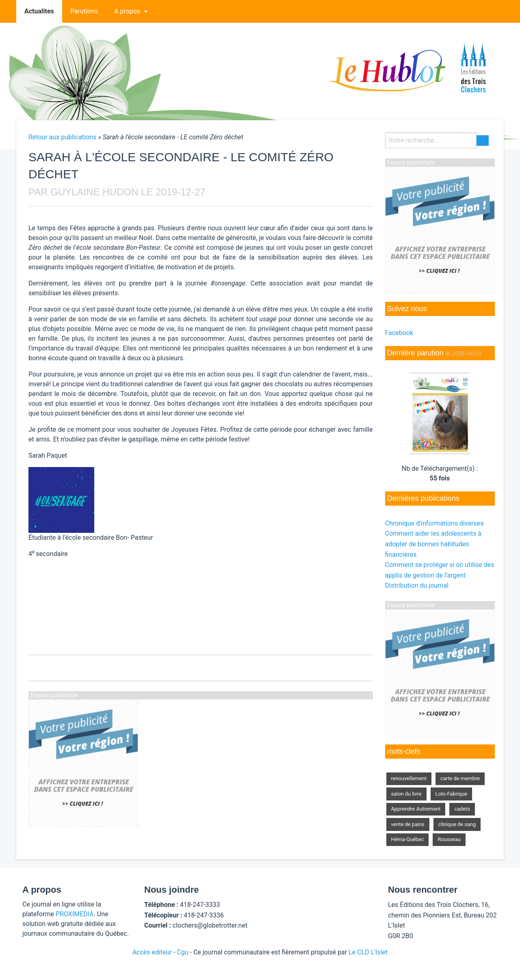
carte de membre (460, 778)
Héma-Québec (408, 839)
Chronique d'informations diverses (434, 523)
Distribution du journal (417, 585)
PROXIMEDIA (75, 914)
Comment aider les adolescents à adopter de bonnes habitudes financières (433, 544)
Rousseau (449, 839)
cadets (462, 809)
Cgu (182, 952)
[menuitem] (39, 11)
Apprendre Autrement (416, 809)
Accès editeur (152, 952)
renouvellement (409, 778)
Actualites (39, 11)
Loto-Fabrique (452, 794)
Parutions (84, 11)
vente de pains (408, 824)
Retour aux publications (62, 137)
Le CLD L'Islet (368, 952)
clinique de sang (457, 824)
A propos (127, 11)
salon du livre (406, 794)
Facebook (399, 333)
